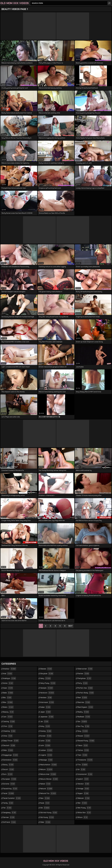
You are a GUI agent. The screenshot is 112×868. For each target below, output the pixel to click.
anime (8, 683)
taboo (83, 745)
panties (83, 674)
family (8, 803)
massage (47, 760)
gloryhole (47, 674)
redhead (84, 717)
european (10, 779)
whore (83, 817)
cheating (9, 731)
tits (83, 765)
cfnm (8, 726)
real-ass (84, 702)
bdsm (8, 707)
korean (46, 736)
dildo (8, 750)
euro (8, 774)
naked (45, 784)
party (83, 683)
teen (83, 755)
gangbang (10, 813)
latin (45, 745)
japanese (47, 717)
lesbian (46, 750)
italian (45, 707)
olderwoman (85, 669)
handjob (47, 688)
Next (71, 626)
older (45, 822)
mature (46, 769)
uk (82, 769)
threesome (85, 760)
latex (45, 741)
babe (8, 693)
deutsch (9, 745)
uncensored (85, 774)
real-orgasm (85, 707)
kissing (46, 731)
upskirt (83, 779)
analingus (10, 678)
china (8, 736)
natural (46, 789)
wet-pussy (84, 808)
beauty (8, 712)
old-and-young (49, 813)
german (9, 817)
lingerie (46, 755)
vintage (83, 789)
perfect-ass (85, 688)
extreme (9, 784)
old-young (47, 817)
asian (8, 688)
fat (7, 808)
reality (83, 712)
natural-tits (48, 793)
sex (82, 721)
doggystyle (11, 755)
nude (45, 803)
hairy (46, 678)
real (82, 698)
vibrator (83, 784)
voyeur (83, 793)
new (45, 798)
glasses (46, 669)
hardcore (47, 693)
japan (46, 712)
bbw (8, 702)
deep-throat (11, 741)
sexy (83, 731)
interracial (47, 702)
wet (82, 803)
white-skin (84, 813)
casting (9, 721)
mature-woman (49, 779)
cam (8, 717)
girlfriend (10, 822)
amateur (10, 669)
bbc (7, 698)
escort (9, 769)
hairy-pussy (48, 683)
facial (9, 793)
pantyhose (85, 678)
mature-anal (48, 774)
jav (44, 721)
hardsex (46, 698)
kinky (45, 726)
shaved (84, 736)
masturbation (49, 765)
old (45, 808)
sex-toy (84, 726)
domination (10, 760)
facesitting (10, 789)
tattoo (83, 750)
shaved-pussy (86, 741)
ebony (8, 765)
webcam (84, 798)
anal (8, 674)
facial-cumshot (12, 798)
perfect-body (86, 693)
